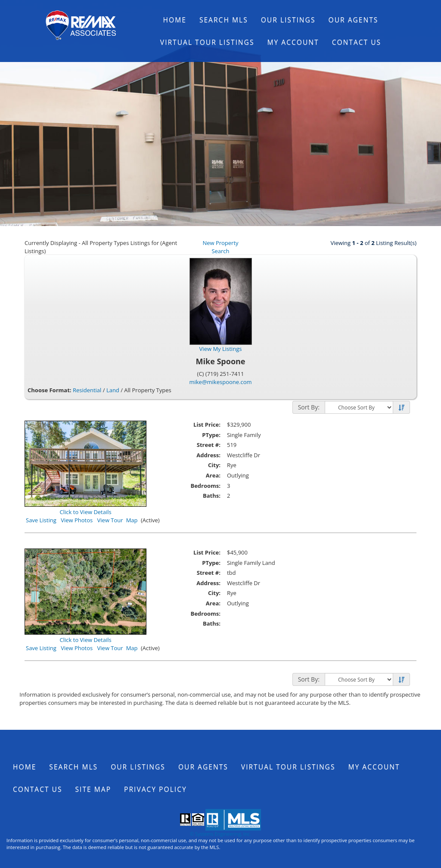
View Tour (110, 520)
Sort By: (309, 407)
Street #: (209, 445)
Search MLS (224, 20)
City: (214, 465)
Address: (208, 455)
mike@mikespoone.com (220, 382)
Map (132, 520)
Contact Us (357, 42)
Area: (213, 475)
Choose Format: (50, 390)
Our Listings (288, 20)
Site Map (93, 789)
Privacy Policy (155, 789)
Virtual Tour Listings (207, 42)
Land (113, 390)
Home (175, 20)
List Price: (207, 425)
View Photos (77, 520)
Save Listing (41, 520)
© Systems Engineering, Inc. (220, 834)
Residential (87, 390)
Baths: (212, 496)
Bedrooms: (205, 486)
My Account (293, 42)
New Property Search (220, 247)
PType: (211, 435)
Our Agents (354, 20)
